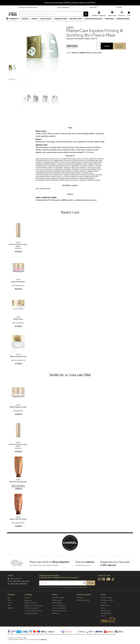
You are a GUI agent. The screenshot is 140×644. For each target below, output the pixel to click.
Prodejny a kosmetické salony (28, 7)
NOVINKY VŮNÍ (78, 22)
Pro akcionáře (105, 617)
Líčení (10, 609)
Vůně (10, 607)
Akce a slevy (48, 22)
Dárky (37, 22)
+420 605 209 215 (16, 585)
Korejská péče (125, 22)
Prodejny (80, 604)
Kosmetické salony (96, 22)
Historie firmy (105, 612)
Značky (27, 22)
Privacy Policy (70, 594)
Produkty (16, 22)
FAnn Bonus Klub (58, 604)
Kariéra (103, 615)
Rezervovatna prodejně (120, 53)
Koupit (107, 53)
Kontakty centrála (107, 607)
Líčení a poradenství (63, 7)
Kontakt (119, 7)
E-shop (10, 582)
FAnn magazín (57, 609)
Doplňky (11, 615)
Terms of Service (80, 594)
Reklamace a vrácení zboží (34, 612)
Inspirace (112, 22)
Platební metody (30, 609)
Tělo (9, 612)
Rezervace (28, 607)
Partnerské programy (60, 617)
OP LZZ (103, 622)
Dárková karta (57, 607)
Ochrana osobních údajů (33, 617)
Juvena (70, 33)
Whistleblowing (106, 620)
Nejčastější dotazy (31, 620)
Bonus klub (93, 7)
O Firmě (104, 609)
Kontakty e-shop (106, 604)
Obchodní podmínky (32, 615)
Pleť (9, 604)
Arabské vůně (63, 22)
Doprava (27, 604)
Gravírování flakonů (59, 612)
